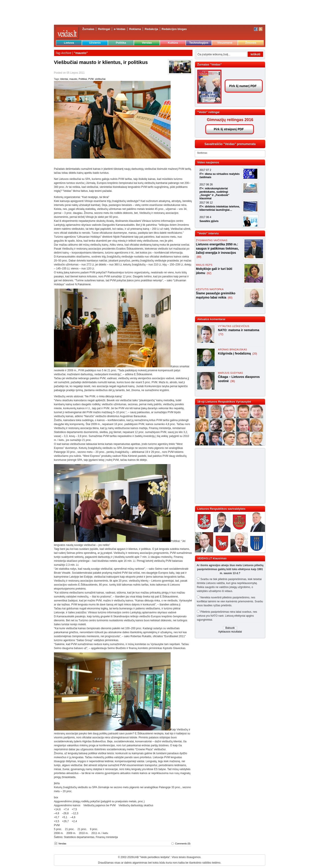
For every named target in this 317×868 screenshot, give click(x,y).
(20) (255, 354)
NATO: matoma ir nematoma (239, 330)
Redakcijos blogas (174, 29)
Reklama (135, 29)
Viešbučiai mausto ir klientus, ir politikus (101, 62)
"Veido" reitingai (208, 112)
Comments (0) (183, 844)
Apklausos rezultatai (230, 632)
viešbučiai (100, 79)
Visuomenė (225, 43)
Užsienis (95, 43)
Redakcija (151, 29)
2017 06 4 (205, 217)
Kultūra (173, 43)
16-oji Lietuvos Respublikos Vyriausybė (224, 402)
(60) (230, 298)
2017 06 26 (206, 185)
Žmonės (251, 43)
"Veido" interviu (208, 233)
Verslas (147, 43)
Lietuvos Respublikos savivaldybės (221, 509)
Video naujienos (208, 162)
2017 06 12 (206, 203)
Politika (121, 43)
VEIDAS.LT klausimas (212, 558)
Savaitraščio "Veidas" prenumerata (230, 144)
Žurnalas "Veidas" (209, 64)
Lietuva (69, 43)
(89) (199, 257)
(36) (233, 381)
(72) (221, 334)
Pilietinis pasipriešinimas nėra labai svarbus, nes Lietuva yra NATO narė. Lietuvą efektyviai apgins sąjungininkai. (227, 616)
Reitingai (104, 29)
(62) (209, 273)
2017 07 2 (205, 170)
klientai (64, 79)
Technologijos (199, 43)
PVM (91, 79)
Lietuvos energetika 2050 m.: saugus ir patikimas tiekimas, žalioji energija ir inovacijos (217, 248)
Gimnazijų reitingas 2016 (230, 120)
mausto (73, 79)
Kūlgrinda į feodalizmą (235, 353)
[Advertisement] (228, 476)
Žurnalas (88, 29)
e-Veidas (120, 29)
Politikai (83, 79)
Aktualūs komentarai (211, 319)
